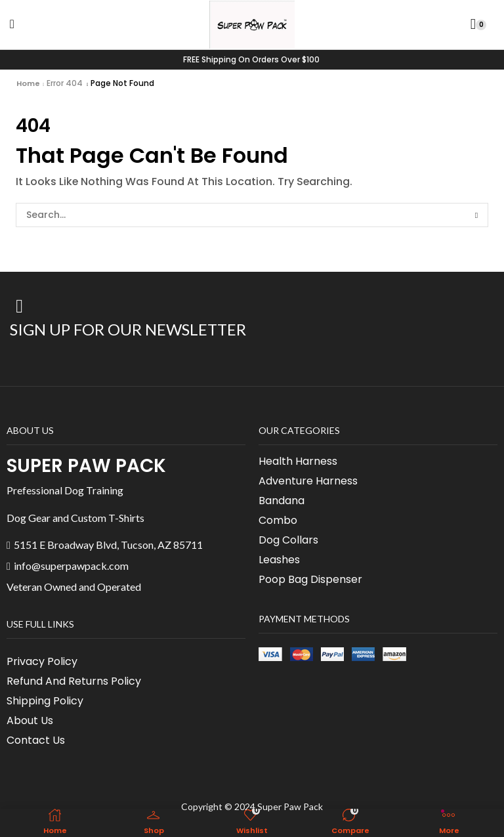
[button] (12, 25)
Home (29, 83)
